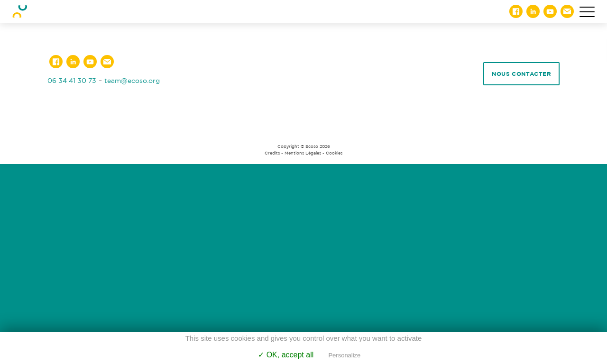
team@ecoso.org (132, 80)
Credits (272, 153)
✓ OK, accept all (286, 355)
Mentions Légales (303, 153)
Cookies (334, 153)
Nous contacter (521, 74)
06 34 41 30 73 (72, 80)
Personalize (344, 355)
